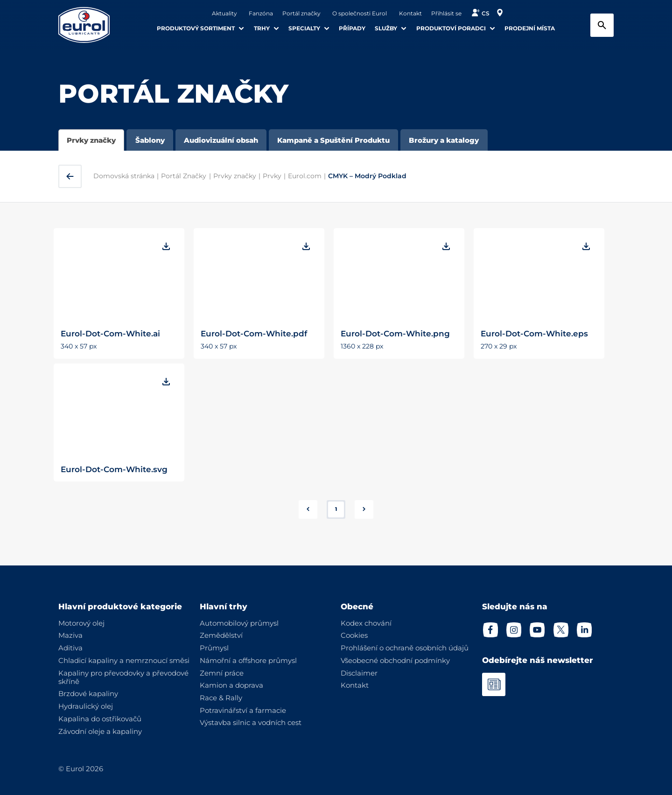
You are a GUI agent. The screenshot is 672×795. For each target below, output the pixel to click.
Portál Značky (184, 176)
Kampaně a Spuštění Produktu (333, 140)
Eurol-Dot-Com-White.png (395, 333)
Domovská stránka (124, 176)
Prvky (272, 176)
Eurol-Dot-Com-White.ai (110, 333)
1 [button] (336, 509)
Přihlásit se (446, 14)
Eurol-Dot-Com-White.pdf (254, 333)
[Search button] (602, 25)
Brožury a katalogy (444, 140)
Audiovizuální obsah (221, 140)
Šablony (150, 140)
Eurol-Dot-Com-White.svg (114, 469)
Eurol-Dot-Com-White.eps (534, 333)
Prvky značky (91, 140)
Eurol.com (305, 176)
